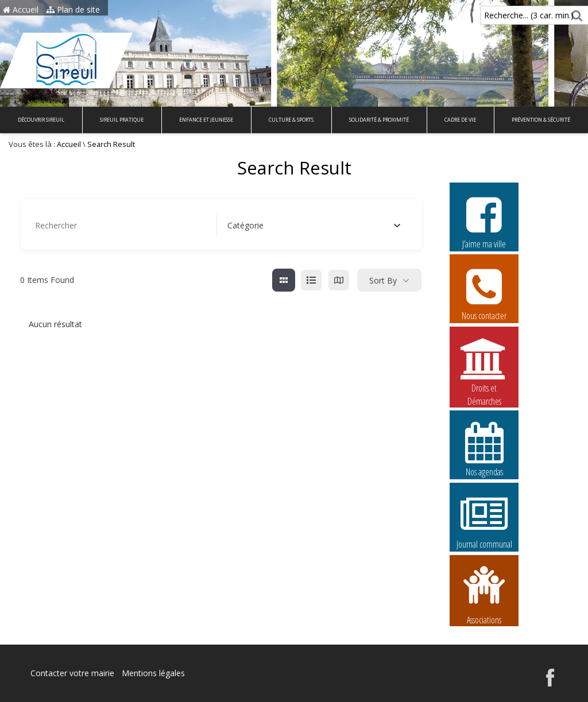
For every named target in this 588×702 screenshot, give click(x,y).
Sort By (383, 280)
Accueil (21, 9)
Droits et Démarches (484, 366)
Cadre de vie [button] (460, 120)
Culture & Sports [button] (291, 120)
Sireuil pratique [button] (122, 120)
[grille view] (284, 280)
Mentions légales (153, 673)
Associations (484, 594)
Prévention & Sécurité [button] (541, 120)
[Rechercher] (575, 15)
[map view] (339, 280)
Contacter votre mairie (72, 673)
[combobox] (314, 226)
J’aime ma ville (484, 221)
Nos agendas (484, 449)
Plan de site (73, 9)
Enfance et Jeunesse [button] (206, 120)
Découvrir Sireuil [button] (41, 120)
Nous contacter (484, 293)
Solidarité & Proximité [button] (379, 120)
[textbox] (245, 226)
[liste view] (311, 280)
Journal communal (484, 521)
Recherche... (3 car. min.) (509, 15)
